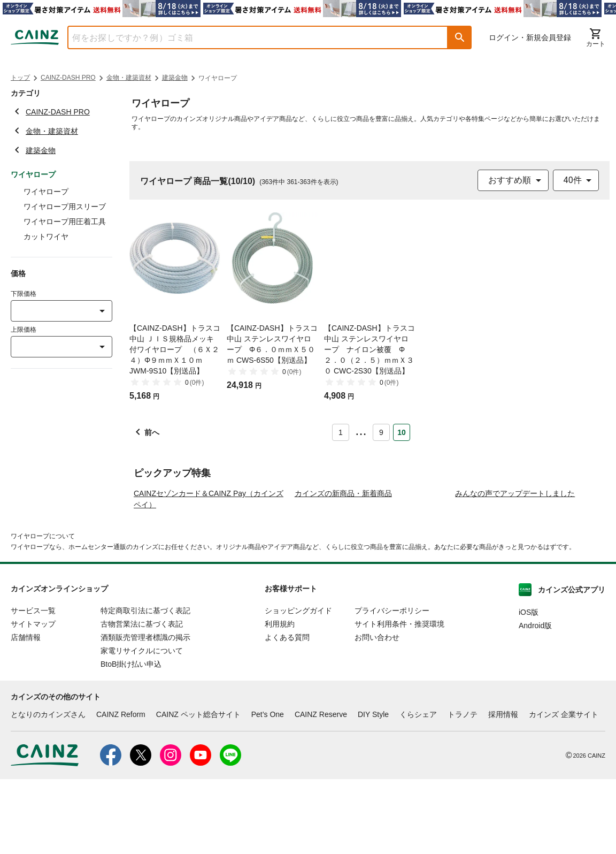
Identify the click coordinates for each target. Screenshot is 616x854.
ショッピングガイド (298, 686)
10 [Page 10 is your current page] (402, 432)
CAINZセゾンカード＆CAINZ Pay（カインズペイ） (209, 574)
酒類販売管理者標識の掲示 (145, 713)
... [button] (361, 430)
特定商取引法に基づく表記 (145, 686)
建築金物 (175, 78)
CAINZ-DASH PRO (68, 78)
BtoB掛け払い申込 (131, 739)
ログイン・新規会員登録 (530, 37)
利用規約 (280, 699)
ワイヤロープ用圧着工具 (65, 222)
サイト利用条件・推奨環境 (399, 699)
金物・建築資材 (129, 78)
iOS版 (529, 688)
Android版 (535, 701)
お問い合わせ (377, 713)
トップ (20, 78)
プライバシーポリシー (392, 686)
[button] (460, 37)
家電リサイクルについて (142, 726)
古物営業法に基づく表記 (142, 699)
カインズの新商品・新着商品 (343, 569)
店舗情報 (26, 713)
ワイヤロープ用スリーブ (65, 207)
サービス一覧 (33, 686)
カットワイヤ (46, 237)
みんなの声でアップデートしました (515, 569)
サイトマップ (33, 699)
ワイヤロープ (46, 192)
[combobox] (250, 37)
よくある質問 (287, 713)
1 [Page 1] (341, 432)
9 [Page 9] (381, 432)
